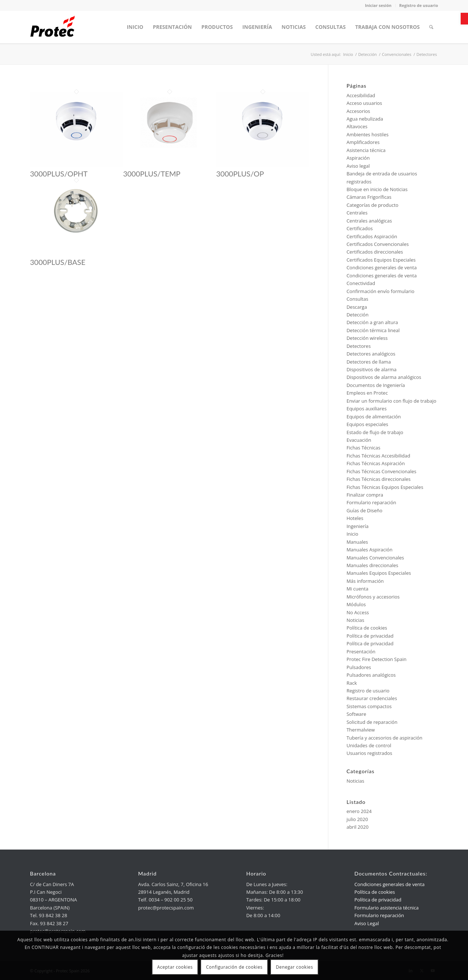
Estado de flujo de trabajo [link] (375, 432)
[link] (464, 19)
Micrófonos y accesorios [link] (373, 597)
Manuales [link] (357, 542)
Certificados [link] (360, 228)
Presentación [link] (361, 652)
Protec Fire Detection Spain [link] (377, 659)
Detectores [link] (359, 346)
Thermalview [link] (361, 730)
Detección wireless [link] (367, 338)
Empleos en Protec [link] (367, 393)
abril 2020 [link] (358, 827)
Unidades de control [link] (369, 745)
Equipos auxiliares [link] (367, 409)
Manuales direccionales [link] (373, 565)
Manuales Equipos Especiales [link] (379, 573)
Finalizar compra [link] (365, 495)
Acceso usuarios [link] (364, 103)
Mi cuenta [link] (358, 589)
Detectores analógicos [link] (371, 354)
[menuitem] (135, 27)
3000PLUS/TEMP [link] (152, 174)
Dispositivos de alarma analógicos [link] (384, 377)
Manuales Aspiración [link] (370, 550)
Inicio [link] (352, 534)
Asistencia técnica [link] (366, 150)
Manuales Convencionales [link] (375, 558)
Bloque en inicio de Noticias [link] (377, 189)
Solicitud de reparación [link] (372, 722)
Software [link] (356, 714)
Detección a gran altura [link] (372, 322)
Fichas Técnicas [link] (364, 448)
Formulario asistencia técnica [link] (386, 908)
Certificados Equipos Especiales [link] (381, 260)
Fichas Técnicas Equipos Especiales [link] (385, 487)
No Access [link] (358, 612)
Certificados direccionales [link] (375, 252)
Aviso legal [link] (358, 166)
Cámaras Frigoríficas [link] (369, 197)
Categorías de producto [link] (373, 205)
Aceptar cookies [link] (175, 967)
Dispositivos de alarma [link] (372, 369)
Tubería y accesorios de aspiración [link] (385, 738)
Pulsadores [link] (359, 667)
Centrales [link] (357, 213)
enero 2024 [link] (359, 811)
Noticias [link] (355, 620)
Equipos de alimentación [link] (374, 417)
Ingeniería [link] (358, 526)
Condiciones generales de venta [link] (382, 267)
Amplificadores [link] (363, 142)
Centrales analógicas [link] (369, 221)
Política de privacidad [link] (370, 636)
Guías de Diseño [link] (365, 510)
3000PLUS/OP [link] (240, 174)
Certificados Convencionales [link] (378, 244)
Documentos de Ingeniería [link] (376, 385)
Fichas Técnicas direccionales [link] (379, 479)
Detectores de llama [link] (369, 362)
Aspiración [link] (358, 158)
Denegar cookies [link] (295, 967)
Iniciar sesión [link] (378, 5)
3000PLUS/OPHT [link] (59, 174)
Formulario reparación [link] (371, 502)
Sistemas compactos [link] (369, 706)
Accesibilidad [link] (361, 95)
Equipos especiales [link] (367, 424)
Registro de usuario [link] (419, 5)
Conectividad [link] (361, 283)
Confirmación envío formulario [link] (381, 291)
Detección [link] (358, 315)
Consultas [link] (357, 299)
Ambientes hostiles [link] (368, 134)
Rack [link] (352, 683)
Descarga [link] (357, 307)
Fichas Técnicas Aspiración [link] (376, 463)
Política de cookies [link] (367, 628)
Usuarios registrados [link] (369, 753)
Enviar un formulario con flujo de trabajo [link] (392, 401)
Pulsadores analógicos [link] (371, 675)
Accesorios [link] (358, 111)
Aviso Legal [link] (367, 923)
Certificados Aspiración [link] (372, 236)
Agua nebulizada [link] (365, 119)
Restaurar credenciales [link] (372, 698)
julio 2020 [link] (357, 819)
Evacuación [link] (359, 440)
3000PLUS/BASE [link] (58, 262)
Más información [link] (365, 581)
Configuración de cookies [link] (234, 967)
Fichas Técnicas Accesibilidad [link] (378, 456)
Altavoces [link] (357, 126)
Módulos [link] (356, 604)
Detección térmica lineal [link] (373, 330)
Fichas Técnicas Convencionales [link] (382, 471)
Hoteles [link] (355, 518)
